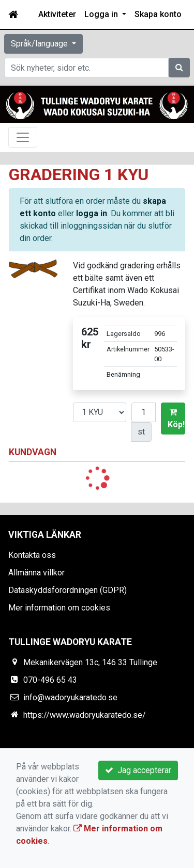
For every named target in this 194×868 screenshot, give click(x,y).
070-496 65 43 (50, 680)
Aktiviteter (57, 14)
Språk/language (40, 44)
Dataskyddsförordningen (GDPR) (68, 590)
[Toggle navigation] (23, 137)
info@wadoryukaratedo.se (70, 697)
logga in (92, 213)
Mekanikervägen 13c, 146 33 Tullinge (90, 662)
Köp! (176, 419)
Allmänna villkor (36, 573)
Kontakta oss (32, 555)
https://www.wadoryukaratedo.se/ (85, 715)
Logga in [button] (102, 14)
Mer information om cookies (59, 608)
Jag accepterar (138, 770)
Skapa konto (158, 14)
